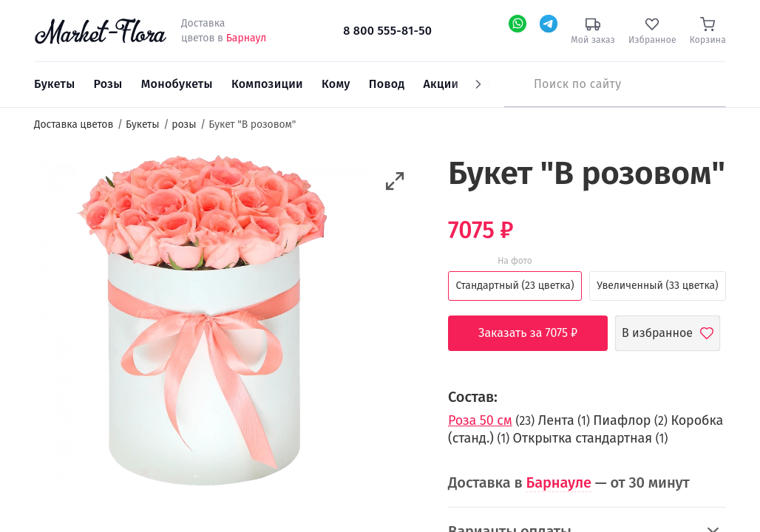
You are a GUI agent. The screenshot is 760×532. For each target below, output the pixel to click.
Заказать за (539, 333)
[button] (395, 181)
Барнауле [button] (559, 482)
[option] (201, 323)
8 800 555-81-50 (387, 31)
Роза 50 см (480, 420)
